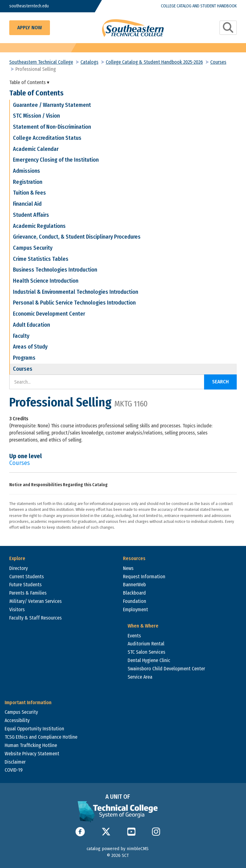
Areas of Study (30, 347)
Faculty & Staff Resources (35, 618)
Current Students (27, 577)
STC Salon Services (146, 652)
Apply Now (30, 28)
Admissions (27, 171)
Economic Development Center (49, 314)
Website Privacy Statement (32, 754)
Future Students (25, 585)
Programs (24, 358)
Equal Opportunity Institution (34, 729)
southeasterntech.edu (29, 6)
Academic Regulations (39, 226)
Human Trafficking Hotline (31, 745)
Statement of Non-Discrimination (52, 127)
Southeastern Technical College (41, 62)
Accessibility (17, 720)
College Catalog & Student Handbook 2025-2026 (154, 62)
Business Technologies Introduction (55, 270)
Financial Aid (27, 204)
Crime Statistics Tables (41, 259)
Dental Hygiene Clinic (149, 660)
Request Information (144, 577)
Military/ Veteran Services (35, 601)
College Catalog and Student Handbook (199, 6)
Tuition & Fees (29, 193)
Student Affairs (31, 215)
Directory (18, 568)
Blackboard (134, 593)
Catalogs (89, 62)
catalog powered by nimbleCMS (118, 849)
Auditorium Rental (146, 644)
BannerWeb (134, 585)
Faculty (21, 336)
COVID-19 (14, 770)
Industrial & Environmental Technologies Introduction (76, 292)
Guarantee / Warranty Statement (52, 105)
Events (134, 636)
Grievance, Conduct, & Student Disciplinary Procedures (77, 237)
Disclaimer (15, 762)
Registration (28, 182)
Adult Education (31, 325)
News (128, 568)
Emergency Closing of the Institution (56, 160)
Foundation (135, 601)
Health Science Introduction (46, 281)
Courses (218, 62)
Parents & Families (28, 593)
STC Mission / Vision (36, 116)
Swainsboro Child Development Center (166, 669)
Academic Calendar (36, 149)
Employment (135, 610)
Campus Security (33, 248)
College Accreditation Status (47, 138)
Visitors (17, 610)
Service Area (140, 677)
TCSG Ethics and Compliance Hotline (41, 737)
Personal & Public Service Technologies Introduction (74, 303)
